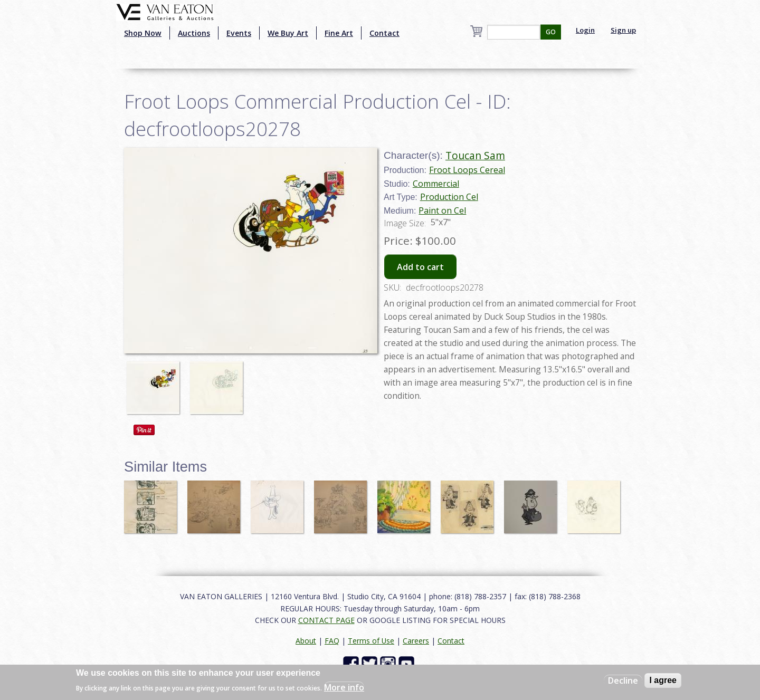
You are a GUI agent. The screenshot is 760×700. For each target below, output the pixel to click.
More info (344, 687)
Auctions (194, 33)
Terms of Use (371, 641)
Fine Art (339, 33)
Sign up (623, 30)
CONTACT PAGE (326, 620)
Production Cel (449, 197)
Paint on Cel (442, 210)
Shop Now (143, 33)
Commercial (436, 184)
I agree (663, 680)
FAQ (332, 641)
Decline (623, 680)
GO (551, 32)
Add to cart (420, 267)
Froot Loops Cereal (467, 170)
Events (239, 33)
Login (585, 30)
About (306, 641)
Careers (416, 641)
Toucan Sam (475, 155)
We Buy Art (288, 33)
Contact (384, 33)
